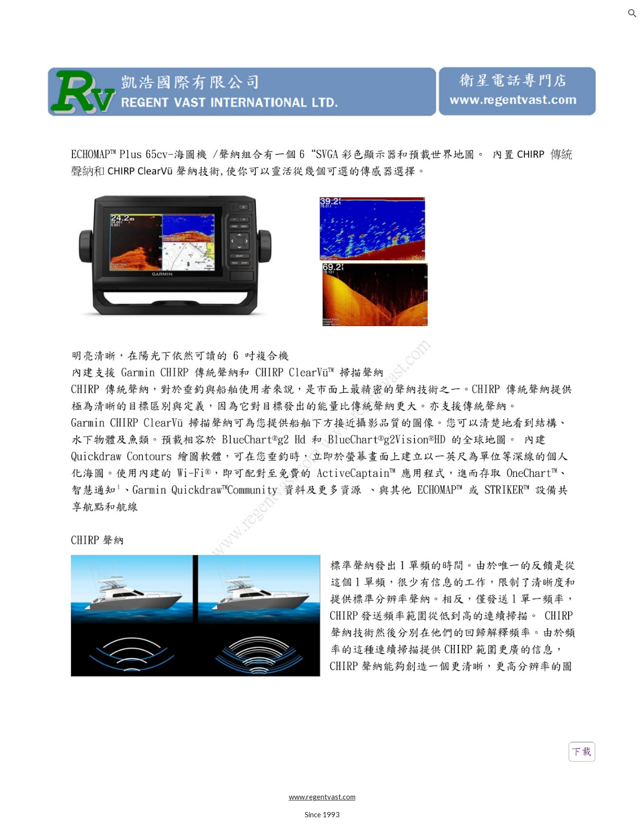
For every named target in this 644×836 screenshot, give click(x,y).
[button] (632, 13)
